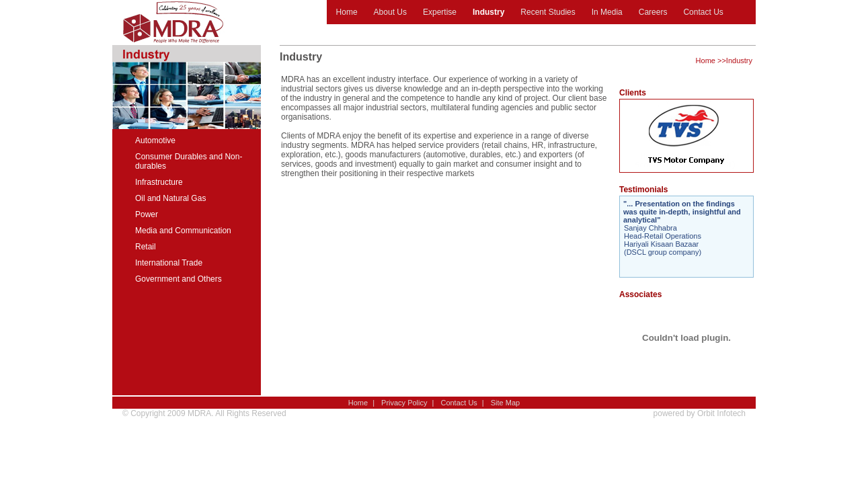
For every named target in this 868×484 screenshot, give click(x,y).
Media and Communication (183, 231)
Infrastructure (159, 182)
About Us (390, 12)
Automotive (155, 140)
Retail (146, 247)
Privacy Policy (404, 403)
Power (147, 214)
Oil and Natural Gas (170, 198)
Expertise (440, 12)
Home (347, 12)
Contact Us (703, 12)
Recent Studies (548, 12)
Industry (488, 12)
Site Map (505, 403)
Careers (653, 12)
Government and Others (179, 279)
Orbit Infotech (721, 413)
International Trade (169, 263)
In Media (607, 12)
